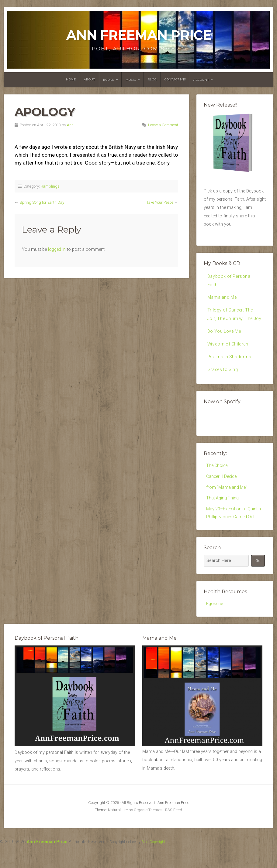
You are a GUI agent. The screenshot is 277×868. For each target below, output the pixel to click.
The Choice (217, 477)
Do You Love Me (225, 342)
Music (131, 80)
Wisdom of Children (228, 354)
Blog (152, 79)
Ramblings (50, 186)
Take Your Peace (160, 202)
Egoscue (215, 618)
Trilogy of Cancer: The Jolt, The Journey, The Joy (231, 320)
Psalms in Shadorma (230, 368)
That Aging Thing (223, 511)
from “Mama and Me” (227, 500)
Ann (70, 125)
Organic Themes (148, 825)
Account (201, 80)
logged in (57, 249)
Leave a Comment (163, 125)
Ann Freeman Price (139, 35)
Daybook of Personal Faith (230, 281)
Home (71, 79)
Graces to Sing (223, 381)
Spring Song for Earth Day (42, 202)
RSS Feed (174, 825)
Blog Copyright (153, 857)
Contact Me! (175, 79)
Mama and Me (222, 298)
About (90, 79)
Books (109, 80)
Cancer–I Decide (222, 489)
